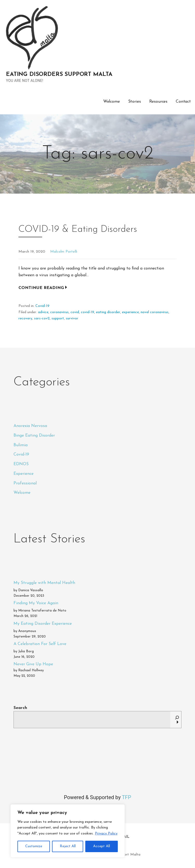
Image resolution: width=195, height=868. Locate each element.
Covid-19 (42, 306)
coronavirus (59, 312)
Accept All (102, 846)
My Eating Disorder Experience (43, 624)
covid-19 (87, 312)
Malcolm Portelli (64, 252)
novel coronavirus (155, 312)
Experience (24, 474)
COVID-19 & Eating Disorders (78, 229)
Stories (135, 102)
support (58, 318)
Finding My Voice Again (36, 603)
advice (43, 312)
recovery (25, 318)
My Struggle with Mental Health (44, 583)
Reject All (68, 846)
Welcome (112, 102)
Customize (34, 846)
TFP (127, 797)
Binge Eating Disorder (34, 436)
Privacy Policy (106, 834)
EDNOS (21, 464)
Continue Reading (41, 288)
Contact (183, 102)
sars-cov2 (42, 318)
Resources (158, 102)
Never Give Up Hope (33, 664)
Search (20, 708)
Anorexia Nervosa (30, 426)
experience (130, 312)
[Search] (177, 720)
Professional (25, 483)
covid (75, 312)
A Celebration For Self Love (40, 644)
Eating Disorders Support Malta (59, 74)
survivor (72, 318)
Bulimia (21, 445)
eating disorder (108, 312)
